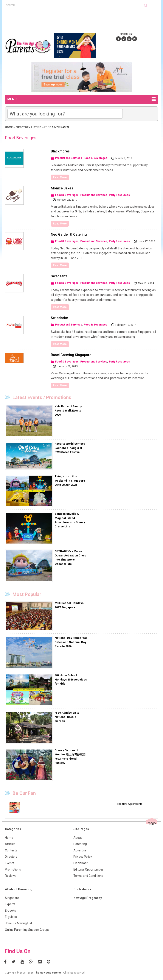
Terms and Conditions (88, 876)
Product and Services (69, 158)
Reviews (11, 876)
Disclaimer (81, 863)
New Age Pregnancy (88, 898)
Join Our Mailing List (19, 923)
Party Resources (119, 195)
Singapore (12, 898)
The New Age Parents (48, 973)
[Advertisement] (84, 19)
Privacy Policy (83, 857)
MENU (81, 99)
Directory (11, 857)
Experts (10, 904)
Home (9, 127)
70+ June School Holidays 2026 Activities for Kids (71, 679)
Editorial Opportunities (88, 869)
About (78, 838)
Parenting (80, 844)
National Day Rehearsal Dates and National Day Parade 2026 (71, 642)
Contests (11, 850)
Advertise (80, 850)
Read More (60, 177)
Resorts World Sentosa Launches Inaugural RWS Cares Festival (70, 448)
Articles (10, 844)
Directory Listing (29, 127)
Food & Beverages (95, 158)
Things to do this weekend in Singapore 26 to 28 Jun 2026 (70, 481)
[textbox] (75, 5)
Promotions (13, 869)
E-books (10, 911)
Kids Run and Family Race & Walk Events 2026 (68, 410)
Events (10, 863)
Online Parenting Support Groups (27, 930)
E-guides (11, 917)
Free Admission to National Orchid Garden (67, 717)
